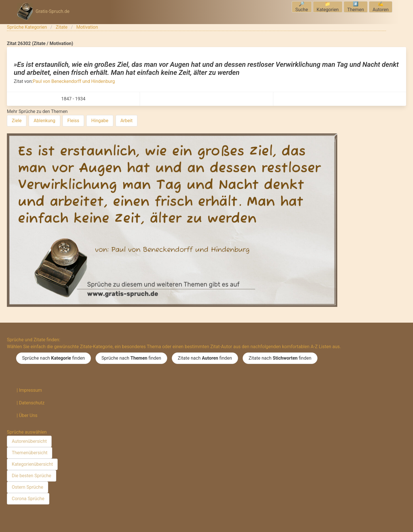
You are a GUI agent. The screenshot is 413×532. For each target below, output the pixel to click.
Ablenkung (44, 121)
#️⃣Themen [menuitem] (356, 7)
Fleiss (73, 121)
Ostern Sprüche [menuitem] (28, 487)
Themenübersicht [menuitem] (30, 453)
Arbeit (126, 121)
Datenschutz (32, 403)
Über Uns (28, 415)
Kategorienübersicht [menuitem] (32, 464)
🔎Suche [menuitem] (302, 7)
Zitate (62, 27)
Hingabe (100, 121)
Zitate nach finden (205, 358)
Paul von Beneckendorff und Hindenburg (74, 81)
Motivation (87, 27)
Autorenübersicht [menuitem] (29, 441)
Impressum (31, 390)
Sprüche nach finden (53, 358)
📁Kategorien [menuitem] (328, 7)
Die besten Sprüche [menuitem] (32, 476)
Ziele (17, 121)
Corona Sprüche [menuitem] (28, 499)
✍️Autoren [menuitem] (381, 7)
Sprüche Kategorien (27, 27)
